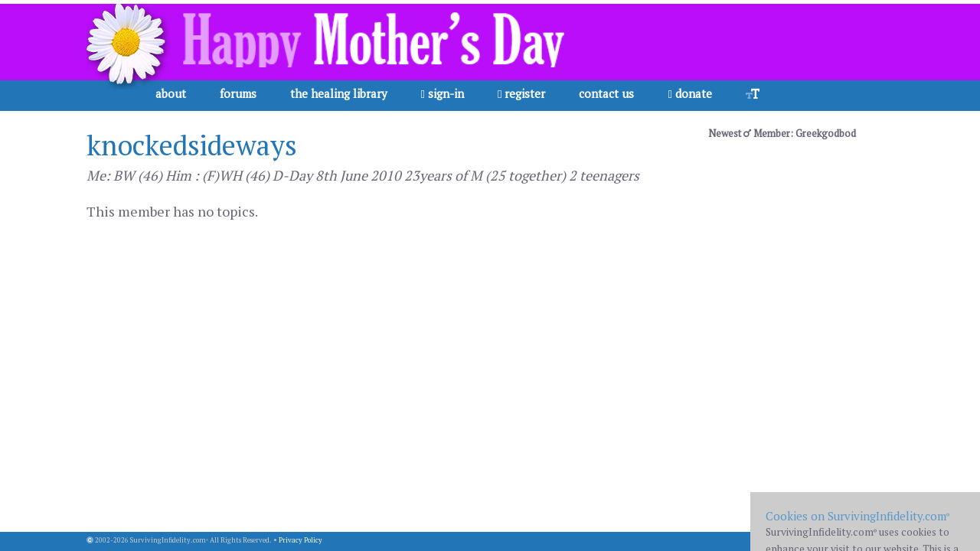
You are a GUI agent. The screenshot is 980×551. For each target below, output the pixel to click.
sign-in (443, 93)
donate (689, 93)
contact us (606, 93)
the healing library (339, 93)
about (171, 93)
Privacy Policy (301, 540)
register (521, 93)
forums (238, 93)
